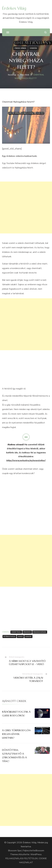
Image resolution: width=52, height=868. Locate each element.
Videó (20, 637)
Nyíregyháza (9, 637)
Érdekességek (40, 632)
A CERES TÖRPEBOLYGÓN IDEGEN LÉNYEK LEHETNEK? (16, 734)
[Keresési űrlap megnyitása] (45, 32)
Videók (33, 48)
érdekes (27, 632)
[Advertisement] (26, 207)
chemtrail (16, 632)
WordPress (36, 854)
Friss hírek (20, 48)
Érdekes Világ (14, 8)
